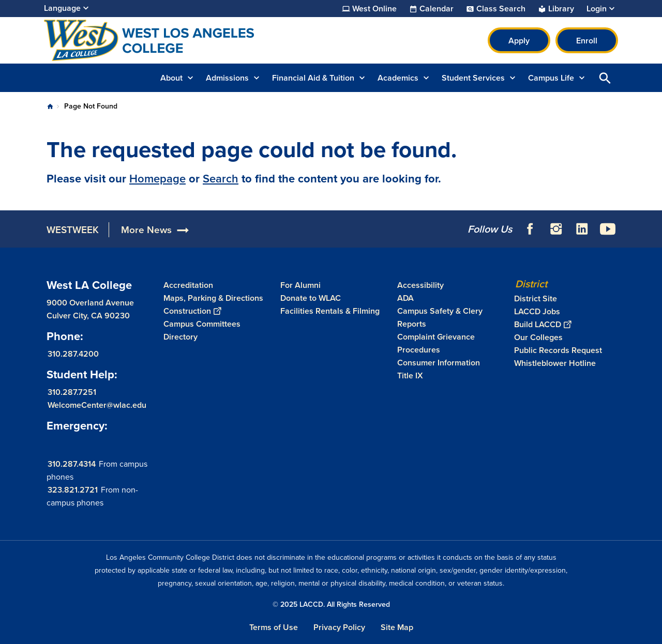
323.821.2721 (73, 490)
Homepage (157, 179)
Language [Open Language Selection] (62, 8)
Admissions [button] (227, 78)
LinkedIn (582, 229)
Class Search (501, 9)
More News (146, 230)
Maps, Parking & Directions (213, 298)
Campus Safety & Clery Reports (440, 317)
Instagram (556, 229)
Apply (519, 41)
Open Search (605, 78)
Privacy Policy (339, 627)
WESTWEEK (73, 230)
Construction (192, 311)
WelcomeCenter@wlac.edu (97, 405)
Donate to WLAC (311, 298)
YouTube (608, 229)
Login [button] (597, 9)
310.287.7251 (72, 392)
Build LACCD (543, 324)
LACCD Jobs (537, 311)
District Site (536, 298)
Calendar (437, 9)
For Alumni (300, 285)
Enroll (587, 41)
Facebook (530, 229)
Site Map (397, 627)
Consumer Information (439, 363)
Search (221, 179)
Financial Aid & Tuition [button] (313, 78)
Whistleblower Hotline (555, 363)
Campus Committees (202, 324)
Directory (180, 337)
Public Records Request (558, 350)
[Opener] (652, 225)
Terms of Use (274, 627)
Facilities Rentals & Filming (330, 311)
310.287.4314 (72, 464)
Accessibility (420, 285)
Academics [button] (398, 78)
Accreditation (188, 285)
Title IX (410, 375)
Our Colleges (538, 337)
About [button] (171, 78)
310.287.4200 (73, 354)
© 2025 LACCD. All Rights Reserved (331, 604)
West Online (374, 9)
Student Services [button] (473, 78)
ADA (405, 298)
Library (561, 9)
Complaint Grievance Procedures (436, 343)
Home (50, 106)
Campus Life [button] (551, 78)
